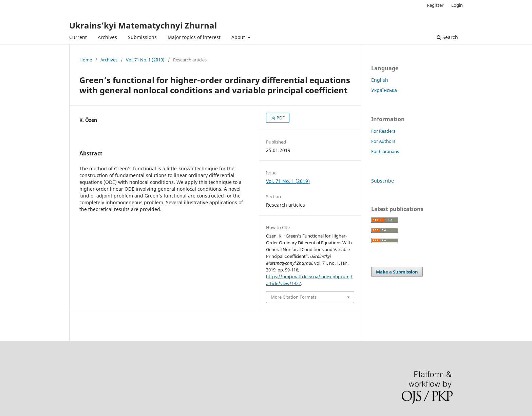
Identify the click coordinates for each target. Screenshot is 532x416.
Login (457, 5)
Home (86, 60)
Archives (107, 37)
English (380, 80)
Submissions (142, 37)
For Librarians (385, 151)
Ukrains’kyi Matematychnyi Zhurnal (143, 25)
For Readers (383, 131)
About (239, 37)
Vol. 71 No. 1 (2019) (145, 60)
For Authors (383, 141)
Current (78, 37)
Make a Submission (397, 272)
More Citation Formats (294, 297)
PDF (280, 118)
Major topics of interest (194, 37)
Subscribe (383, 181)
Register (435, 5)
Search (447, 37)
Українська (384, 90)
